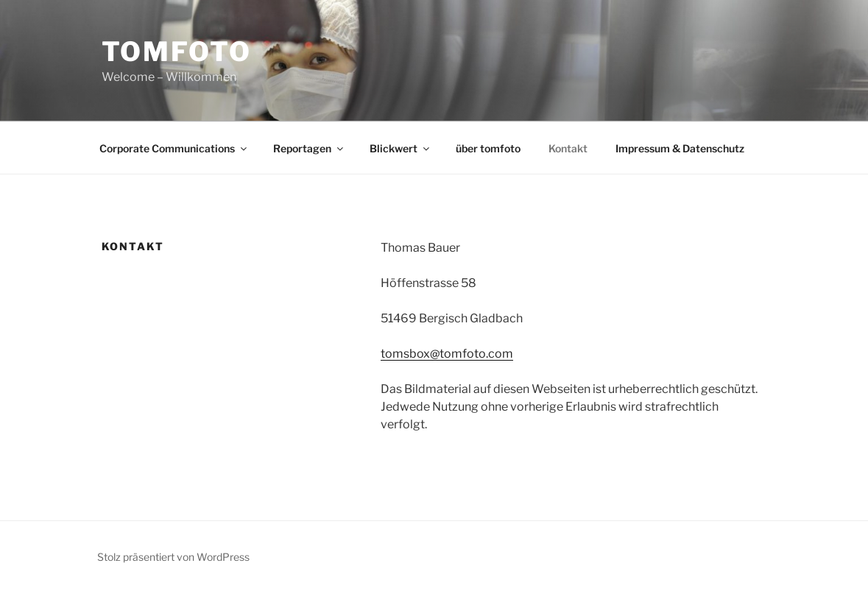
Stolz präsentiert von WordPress (173, 557)
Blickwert (401, 148)
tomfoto (177, 52)
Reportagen (309, 148)
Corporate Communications (174, 148)
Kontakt (568, 148)
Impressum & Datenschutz (680, 148)
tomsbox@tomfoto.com (447, 354)
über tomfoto (488, 148)
